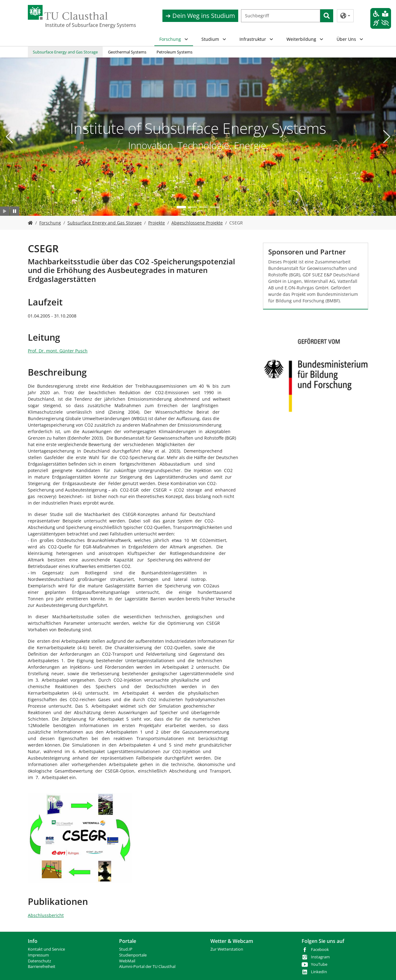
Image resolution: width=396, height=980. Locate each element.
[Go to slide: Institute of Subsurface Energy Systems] (181, 207)
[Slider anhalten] (15, 211)
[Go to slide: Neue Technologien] (192, 207)
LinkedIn (319, 972)
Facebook (320, 950)
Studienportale (133, 955)
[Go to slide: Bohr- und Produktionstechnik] (215, 207)
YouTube (319, 964)
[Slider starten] (5, 211)
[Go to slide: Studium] (204, 207)
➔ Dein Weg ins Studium (200, 16)
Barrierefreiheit (42, 967)
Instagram (320, 957)
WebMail (127, 961)
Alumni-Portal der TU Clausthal (147, 967)
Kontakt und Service (46, 949)
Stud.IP (126, 949)
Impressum (38, 955)
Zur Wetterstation (227, 949)
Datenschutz (39, 961)
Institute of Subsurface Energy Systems (76, 25)
